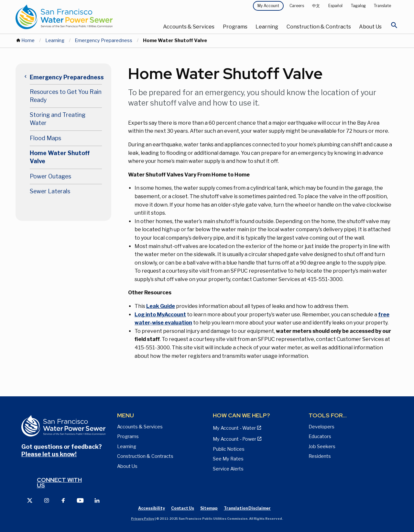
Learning (267, 27)
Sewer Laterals (50, 191)
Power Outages (50, 176)
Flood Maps (45, 138)
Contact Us (183, 508)
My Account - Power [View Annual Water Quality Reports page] (234, 439)
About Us (370, 27)
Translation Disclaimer (247, 508)
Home (28, 40)
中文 (316, 6)
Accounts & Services (189, 27)
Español (335, 6)
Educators (320, 436)
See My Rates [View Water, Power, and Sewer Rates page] (228, 459)
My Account (268, 6)
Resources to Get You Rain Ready (66, 96)
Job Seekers (322, 447)
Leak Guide (161, 306)
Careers (297, 6)
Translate (382, 6)
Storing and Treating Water (58, 119)
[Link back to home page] (79, 17)
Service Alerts (228, 469)
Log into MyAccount (160, 315)
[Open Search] (394, 27)
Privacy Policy (142, 519)
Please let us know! (49, 454)
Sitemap (209, 508)
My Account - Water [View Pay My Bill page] (234, 428)
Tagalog (358, 6)
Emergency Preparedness (103, 40)
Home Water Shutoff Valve (60, 157)
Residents (320, 456)
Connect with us (59, 483)
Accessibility (152, 508)
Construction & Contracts (319, 27)
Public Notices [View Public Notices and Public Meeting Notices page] (229, 449)
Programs (235, 27)
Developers (321, 427)
